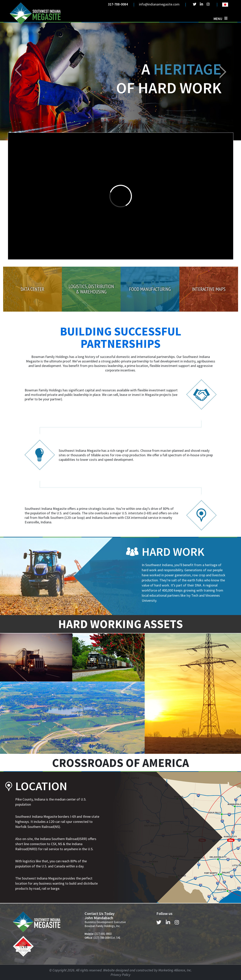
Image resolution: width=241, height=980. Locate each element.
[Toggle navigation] (221, 18)
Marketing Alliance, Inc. (175, 970)
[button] (18, 70)
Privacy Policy (121, 975)
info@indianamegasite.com (159, 4)
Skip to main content (0, 3)
